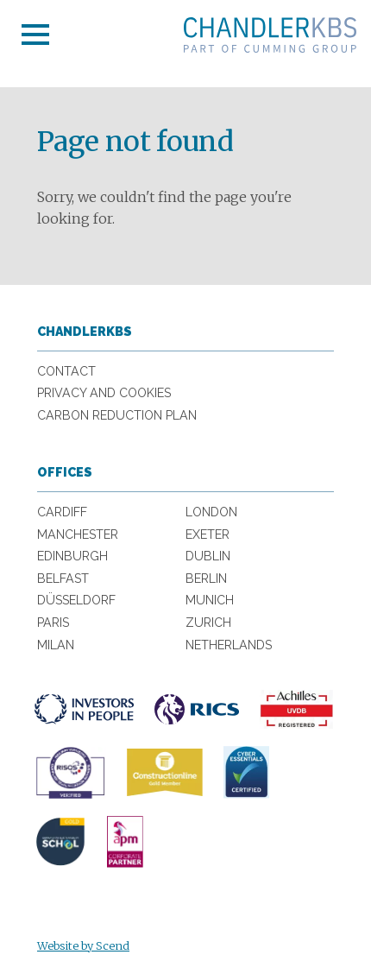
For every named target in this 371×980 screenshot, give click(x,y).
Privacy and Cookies (104, 393)
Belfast (63, 579)
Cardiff (62, 512)
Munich (210, 600)
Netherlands (229, 645)
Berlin (206, 579)
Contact (66, 371)
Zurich (208, 623)
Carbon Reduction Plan (117, 415)
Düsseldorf (76, 600)
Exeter (208, 534)
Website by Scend (83, 945)
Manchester (78, 534)
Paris (53, 623)
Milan (56, 645)
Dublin (208, 556)
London (211, 512)
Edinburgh (72, 556)
